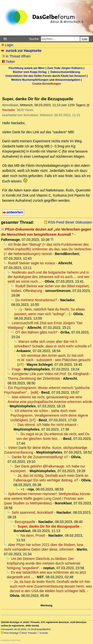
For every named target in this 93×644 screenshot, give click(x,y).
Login (7, 45)
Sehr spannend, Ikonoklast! (33, 512)
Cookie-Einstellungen (46, 84)
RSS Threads (29, 633)
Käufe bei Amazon (73, 76)
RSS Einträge (11, 633)
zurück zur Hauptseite (22, 51)
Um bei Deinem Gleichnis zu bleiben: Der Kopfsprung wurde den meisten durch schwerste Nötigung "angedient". (44, 563)
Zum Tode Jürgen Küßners (65, 68)
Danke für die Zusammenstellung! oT (40, 457)
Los (85, 39)
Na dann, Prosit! (33, 535)
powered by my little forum (11, 640)
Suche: (34, 39)
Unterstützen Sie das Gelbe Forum (28, 76)
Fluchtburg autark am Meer (27, 68)
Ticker (8, 62)
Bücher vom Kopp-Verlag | (32, 72)
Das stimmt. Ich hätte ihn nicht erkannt (47, 425)
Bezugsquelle (25, 522)
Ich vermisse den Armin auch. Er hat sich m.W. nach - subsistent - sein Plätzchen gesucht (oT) (54, 360)
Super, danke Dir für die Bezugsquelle (48, 526)
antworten (15, 212)
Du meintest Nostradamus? (36, 300)
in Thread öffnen (16, 56)
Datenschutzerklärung (65, 72)
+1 (23, 489)
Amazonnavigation (68, 80)
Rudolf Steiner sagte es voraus (32, 263)
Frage (16, 369)
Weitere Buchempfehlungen (30, 80)
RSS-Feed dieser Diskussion (70, 222)
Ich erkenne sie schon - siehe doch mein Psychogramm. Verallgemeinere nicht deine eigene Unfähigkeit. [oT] (49, 415)
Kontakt (44, 633)
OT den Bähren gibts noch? (36, 332)
